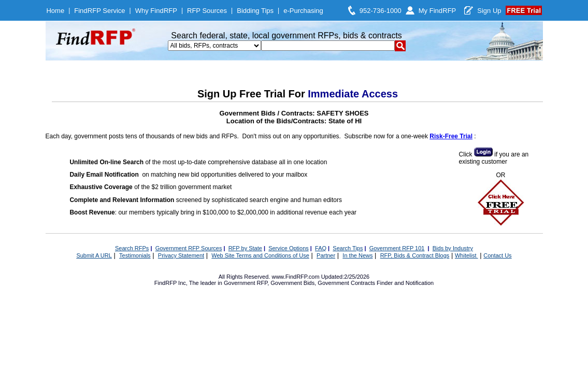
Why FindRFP (156, 11)
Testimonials (135, 255)
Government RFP (246, 283)
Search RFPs (132, 248)
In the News (357, 255)
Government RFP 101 (397, 248)
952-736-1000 (381, 11)
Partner (326, 255)
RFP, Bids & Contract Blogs (415, 255)
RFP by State (245, 248)
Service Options (289, 248)
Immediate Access (353, 94)
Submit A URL (94, 255)
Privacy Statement (181, 255)
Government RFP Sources (189, 248)
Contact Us (497, 255)
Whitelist (467, 255)
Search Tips (348, 248)
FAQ (321, 248)
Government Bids (292, 283)
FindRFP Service (99, 11)
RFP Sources (207, 11)
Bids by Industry (453, 248)
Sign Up (489, 11)
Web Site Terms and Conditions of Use (260, 255)
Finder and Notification (405, 283)
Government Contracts (346, 283)
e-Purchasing (303, 11)
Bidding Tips (255, 11)
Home (55, 11)
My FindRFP (438, 11)
